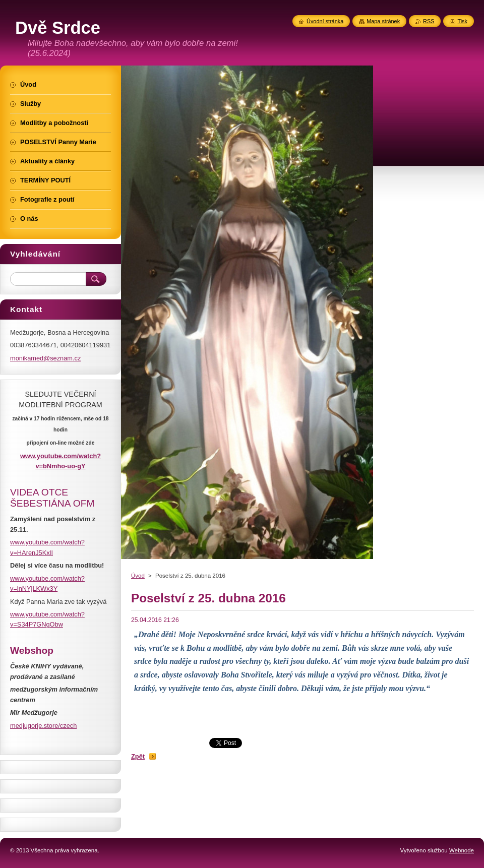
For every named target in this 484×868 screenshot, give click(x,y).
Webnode (462, 850)
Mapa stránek (383, 21)
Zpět (138, 756)
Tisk (462, 21)
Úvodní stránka (325, 21)
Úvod (138, 576)
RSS (429, 21)
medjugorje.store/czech (43, 726)
